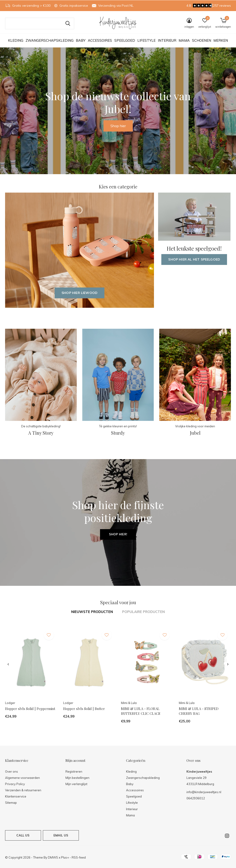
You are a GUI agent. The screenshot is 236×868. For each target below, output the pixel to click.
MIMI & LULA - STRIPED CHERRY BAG (199, 711)
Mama (184, 40)
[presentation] (8, 664)
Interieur (167, 40)
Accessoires (100, 40)
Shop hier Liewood (80, 293)
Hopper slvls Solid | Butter (84, 709)
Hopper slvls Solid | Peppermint (30, 709)
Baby (81, 40)
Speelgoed (125, 40)
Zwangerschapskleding (50, 40)
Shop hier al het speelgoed (194, 259)
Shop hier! (118, 534)
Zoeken (68, 23)
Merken (221, 40)
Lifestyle (146, 40)
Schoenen (202, 40)
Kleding (16, 40)
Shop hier (118, 126)
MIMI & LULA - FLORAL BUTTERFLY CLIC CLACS (141, 711)
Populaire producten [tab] (143, 612)
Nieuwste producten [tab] (92, 612)
